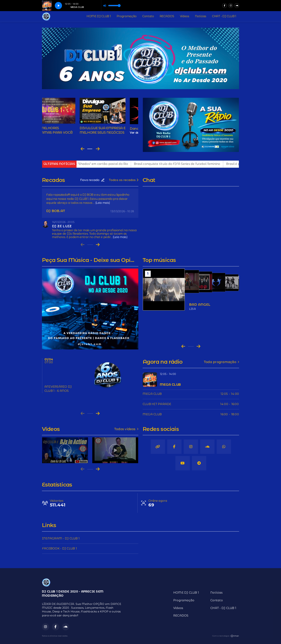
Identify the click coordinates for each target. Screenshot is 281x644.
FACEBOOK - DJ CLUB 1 (59, 548)
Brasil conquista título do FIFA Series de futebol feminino (185, 164)
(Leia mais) (103, 203)
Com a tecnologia (226, 636)
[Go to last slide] (83, 149)
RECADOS (167, 16)
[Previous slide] (83, 245)
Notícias (201, 16)
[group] (65, 450)
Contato (148, 16)
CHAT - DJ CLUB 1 (224, 16)
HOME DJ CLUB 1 (99, 16)
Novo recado (92, 180)
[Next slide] (98, 149)
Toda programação (222, 362)
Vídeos (185, 16)
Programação (127, 16)
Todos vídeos (126, 429)
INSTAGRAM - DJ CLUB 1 (61, 538)
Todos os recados (124, 180)
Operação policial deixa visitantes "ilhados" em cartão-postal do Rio (85, 164)
